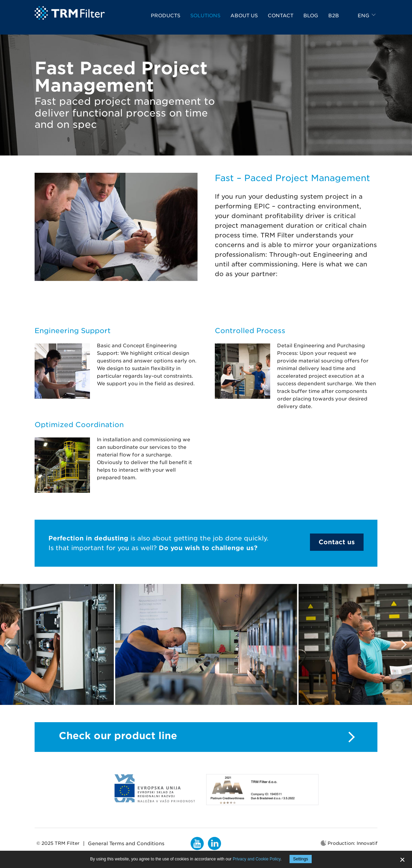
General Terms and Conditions (126, 843)
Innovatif (367, 843)
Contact (281, 20)
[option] (206, 644)
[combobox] (368, 20)
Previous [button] (9, 644)
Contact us (337, 542)
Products (166, 20)
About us (244, 20)
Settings (300, 859)
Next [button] (403, 644)
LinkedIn (214, 843)
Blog (311, 20)
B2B (334, 20)
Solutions (205, 20)
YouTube (197, 843)
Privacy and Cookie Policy (257, 859)
